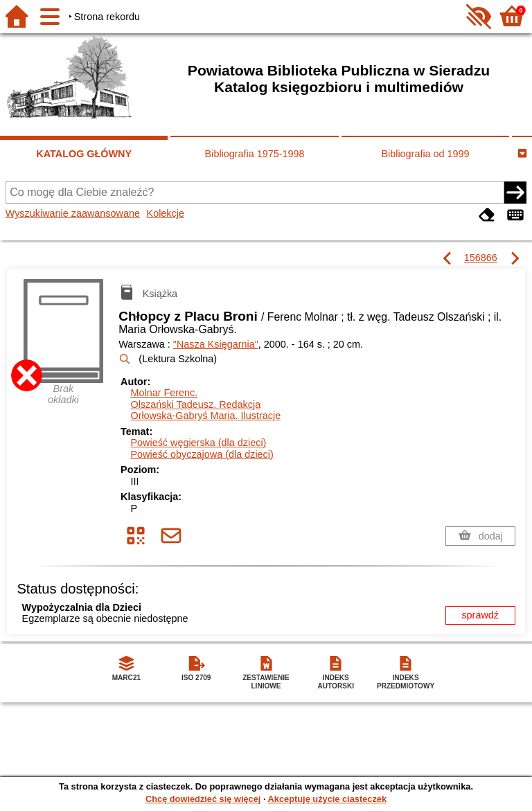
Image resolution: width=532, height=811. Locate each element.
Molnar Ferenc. (164, 393)
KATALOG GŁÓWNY (84, 154)
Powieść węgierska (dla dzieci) (198, 443)
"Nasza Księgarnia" (216, 344)
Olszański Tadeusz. (195, 404)
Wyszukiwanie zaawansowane (73, 213)
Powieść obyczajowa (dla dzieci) (202, 454)
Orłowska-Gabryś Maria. (205, 416)
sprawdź (480, 615)
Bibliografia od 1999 (425, 154)
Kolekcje (166, 213)
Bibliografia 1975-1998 (255, 154)
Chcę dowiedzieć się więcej (203, 799)
